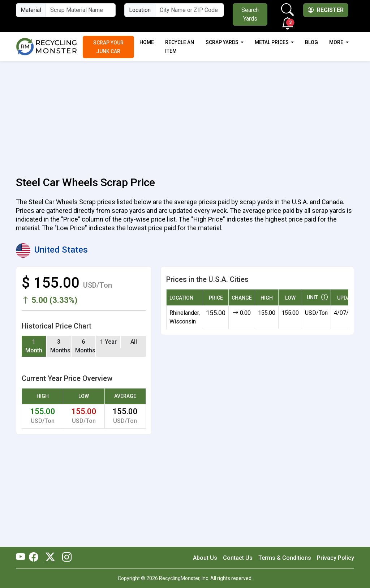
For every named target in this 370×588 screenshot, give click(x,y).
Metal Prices (272, 42)
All (134, 342)
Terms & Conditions (285, 558)
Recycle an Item (180, 47)
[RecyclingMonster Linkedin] (65, 558)
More (337, 42)
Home (147, 42)
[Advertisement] (185, 115)
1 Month (34, 346)
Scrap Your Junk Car (108, 47)
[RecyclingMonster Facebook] (35, 558)
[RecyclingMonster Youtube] (22, 558)
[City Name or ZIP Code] (190, 10)
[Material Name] (81, 10)
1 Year (108, 342)
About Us (205, 558)
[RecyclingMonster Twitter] (50, 558)
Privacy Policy (335, 558)
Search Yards (250, 14)
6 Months (85, 346)
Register (326, 10)
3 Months (60, 346)
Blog (311, 42)
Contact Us (238, 558)
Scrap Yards (223, 42)
